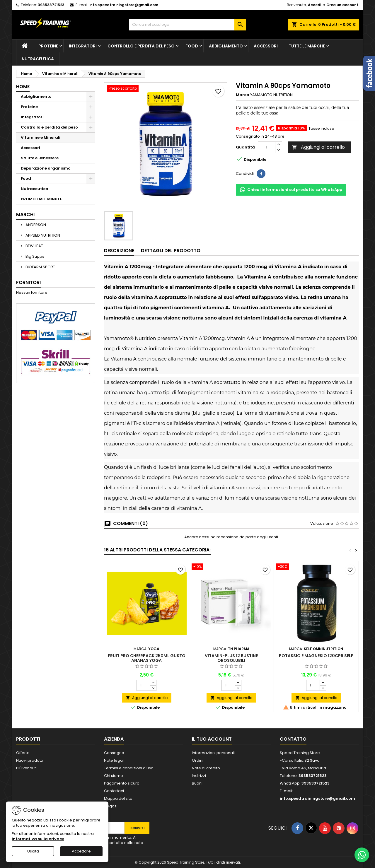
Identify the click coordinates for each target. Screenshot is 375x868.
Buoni (197, 783)
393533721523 (51, 5)
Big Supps (34, 256)
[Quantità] (267, 147)
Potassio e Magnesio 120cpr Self (316, 656)
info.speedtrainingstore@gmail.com (124, 5)
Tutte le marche (307, 46)
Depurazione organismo (46, 168)
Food (192, 46)
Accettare (81, 851)
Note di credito (206, 768)
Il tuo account (212, 739)
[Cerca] (187, 25)
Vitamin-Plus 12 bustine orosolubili (231, 658)
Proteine (48, 46)
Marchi (25, 215)
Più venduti (26, 768)
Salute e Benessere (40, 158)
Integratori (83, 46)
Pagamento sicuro (122, 783)
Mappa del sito (118, 798)
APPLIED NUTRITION (42, 235)
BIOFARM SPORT (40, 267)
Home (23, 87)
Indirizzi (199, 776)
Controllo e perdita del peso (141, 46)
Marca (243, 95)
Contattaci (114, 791)
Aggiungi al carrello (318, 147)
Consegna (114, 753)
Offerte (23, 753)
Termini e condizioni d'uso (129, 768)
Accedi (315, 5)
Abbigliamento (226, 46)
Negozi (111, 806)
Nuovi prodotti (29, 760)
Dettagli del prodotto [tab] (171, 251)
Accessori (266, 46)
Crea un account (342, 5)
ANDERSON (35, 225)
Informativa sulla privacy (38, 839)
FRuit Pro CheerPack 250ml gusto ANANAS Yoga (147, 658)
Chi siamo (114, 776)
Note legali (114, 760)
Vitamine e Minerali (41, 137)
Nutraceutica (38, 59)
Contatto (293, 739)
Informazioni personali (213, 753)
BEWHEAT (34, 246)
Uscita (33, 851)
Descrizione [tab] (119, 251)
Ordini (198, 760)
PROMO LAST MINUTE (41, 199)
